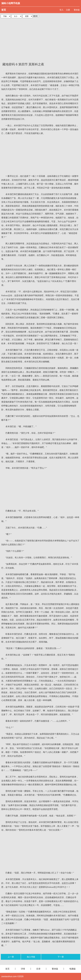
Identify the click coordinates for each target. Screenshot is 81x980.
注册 (68, 10)
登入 (61, 10)
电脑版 (73, 969)
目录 (38, 969)
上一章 (11, 957)
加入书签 (31, 957)
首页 (4, 10)
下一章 (61, 957)
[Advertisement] (40, 39)
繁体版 (77, 10)
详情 (23, 969)
